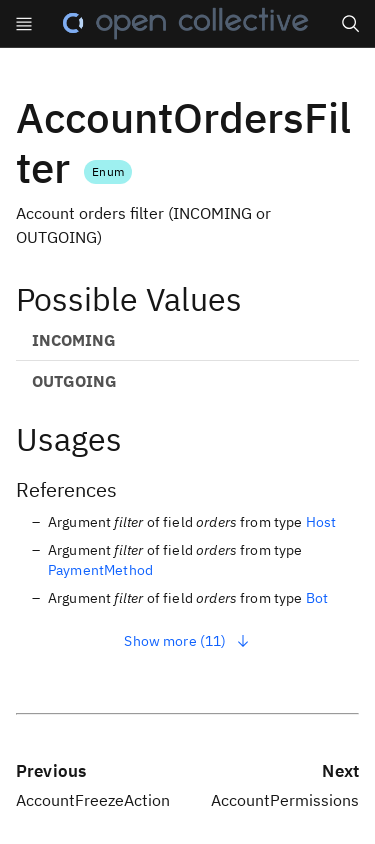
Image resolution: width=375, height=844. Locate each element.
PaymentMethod (100, 570)
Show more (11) (187, 641)
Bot (317, 598)
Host (321, 522)
